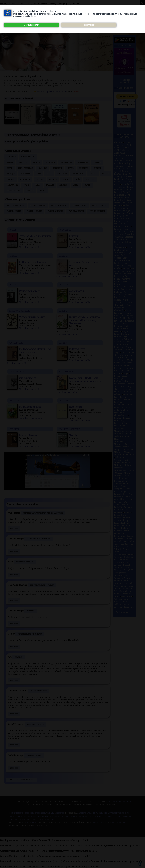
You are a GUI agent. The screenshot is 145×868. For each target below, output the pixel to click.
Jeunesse (53, 179)
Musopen (112, 816)
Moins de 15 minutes (15, 205)
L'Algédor (31, 611)
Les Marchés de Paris (38, 691)
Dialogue (43, 168)
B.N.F (127, 813)
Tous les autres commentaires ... (22, 780)
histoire (14, 429)
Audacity (103, 813)
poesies (13, 256)
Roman (76, 185)
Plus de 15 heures (55, 211)
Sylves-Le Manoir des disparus (30, 634)
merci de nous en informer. (118, 802)
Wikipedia (14, 819)
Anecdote (23, 163)
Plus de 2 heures (99, 205)
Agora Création (118, 822)
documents (15, 400)
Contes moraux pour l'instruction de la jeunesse (43, 513)
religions (14, 285)
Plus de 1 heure (80, 205)
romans (13, 230)
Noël (78, 179)
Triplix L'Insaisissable (25, 562)
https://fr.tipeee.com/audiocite (51, 91)
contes (63, 343)
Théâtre (30, 191)
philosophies (66, 372)
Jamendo (80, 816)
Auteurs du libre (116, 813)
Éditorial (84, 168)
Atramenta (92, 813)
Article (36, 163)
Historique (25, 179)
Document (57, 168)
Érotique (11, 174)
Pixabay (35, 819)
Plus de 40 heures (97, 211)
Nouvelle (90, 179)
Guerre (105, 174)
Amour (10, 163)
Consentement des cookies (22, 813)
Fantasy (93, 174)
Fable (49, 174)
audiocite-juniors (19, 311)
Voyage (42, 191)
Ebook (41, 816)
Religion (63, 185)
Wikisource (25, 819)
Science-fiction (14, 191)
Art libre (82, 813)
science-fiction (18, 372)
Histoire (11, 179)
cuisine (63, 311)
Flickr (48, 816)
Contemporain (28, 157)
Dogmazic (33, 816)
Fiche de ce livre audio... (30, 247)
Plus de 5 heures (14, 211)
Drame (71, 168)
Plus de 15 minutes (38, 205)
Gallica (56, 816)
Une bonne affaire (34, 756)
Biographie (83, 163)
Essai (39, 174)
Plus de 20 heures (76, 211)
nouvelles (65, 230)
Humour (40, 179)
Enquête (97, 168)
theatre (63, 400)
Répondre (14, 528)
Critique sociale (25, 168)
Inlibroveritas (68, 816)
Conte (9, 168)
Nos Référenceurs (48, 819)
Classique (11, 157)
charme (63, 256)
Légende (66, 179)
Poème (26, 185)
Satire (87, 185)
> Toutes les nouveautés (124, 81)
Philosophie (12, 185)
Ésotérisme (26, 174)
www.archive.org (30, 822)
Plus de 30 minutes (59, 205)
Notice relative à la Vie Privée (50, 813)
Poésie (38, 185)
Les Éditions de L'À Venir (96, 816)
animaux (64, 285)
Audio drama (66, 163)
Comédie (97, 163)
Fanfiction (62, 174)
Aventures (50, 163)
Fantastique (78, 174)
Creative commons (18, 816)
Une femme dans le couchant (39, 539)
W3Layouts (97, 822)
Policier (50, 185)
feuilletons (16, 343)
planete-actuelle (69, 429)
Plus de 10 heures (34, 211)
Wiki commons (124, 816)
